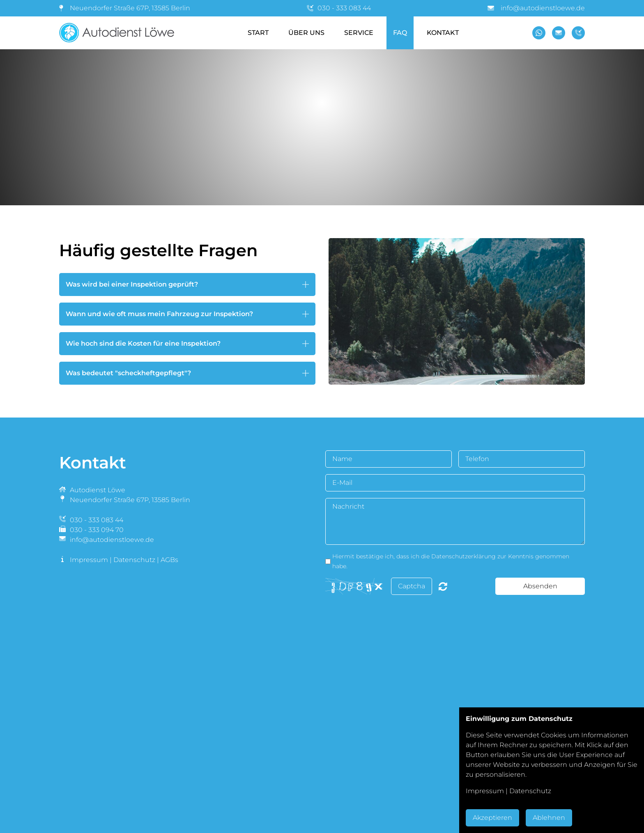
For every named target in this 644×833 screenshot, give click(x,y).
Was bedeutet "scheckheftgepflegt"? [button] (128, 373)
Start (258, 33)
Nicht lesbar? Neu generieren (443, 586)
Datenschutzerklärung (463, 556)
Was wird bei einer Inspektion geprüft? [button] (132, 284)
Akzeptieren (492, 818)
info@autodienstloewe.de (543, 8)
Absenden (540, 586)
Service (359, 33)
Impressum (89, 560)
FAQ (400, 33)
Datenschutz (134, 560)
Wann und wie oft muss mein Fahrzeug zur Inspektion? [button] (159, 314)
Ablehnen (549, 818)
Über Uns (306, 33)
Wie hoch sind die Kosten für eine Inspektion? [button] (143, 343)
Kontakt (443, 33)
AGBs (169, 560)
